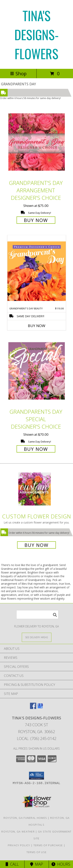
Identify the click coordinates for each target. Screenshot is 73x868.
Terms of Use (37, 852)
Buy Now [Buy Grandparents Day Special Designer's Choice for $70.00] (36, 449)
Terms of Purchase (48, 845)
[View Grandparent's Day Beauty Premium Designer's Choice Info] (37, 271)
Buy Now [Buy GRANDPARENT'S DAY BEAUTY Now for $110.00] (37, 326)
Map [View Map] (37, 864)
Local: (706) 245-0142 (37, 738)
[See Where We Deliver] (37, 637)
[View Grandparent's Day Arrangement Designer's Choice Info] (37, 142)
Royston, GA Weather (18, 832)
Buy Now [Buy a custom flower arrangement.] (36, 545)
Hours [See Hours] (61, 864)
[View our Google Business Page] (40, 708)
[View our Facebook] (33, 708)
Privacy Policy (19, 845)
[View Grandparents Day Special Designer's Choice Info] (37, 371)
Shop (18, 73)
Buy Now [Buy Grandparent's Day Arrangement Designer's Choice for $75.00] (36, 220)
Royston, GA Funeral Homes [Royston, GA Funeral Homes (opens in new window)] (25, 818)
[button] (36, 776)
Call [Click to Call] (12, 864)
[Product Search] (37, 615)
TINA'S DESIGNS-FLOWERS (37, 34)
